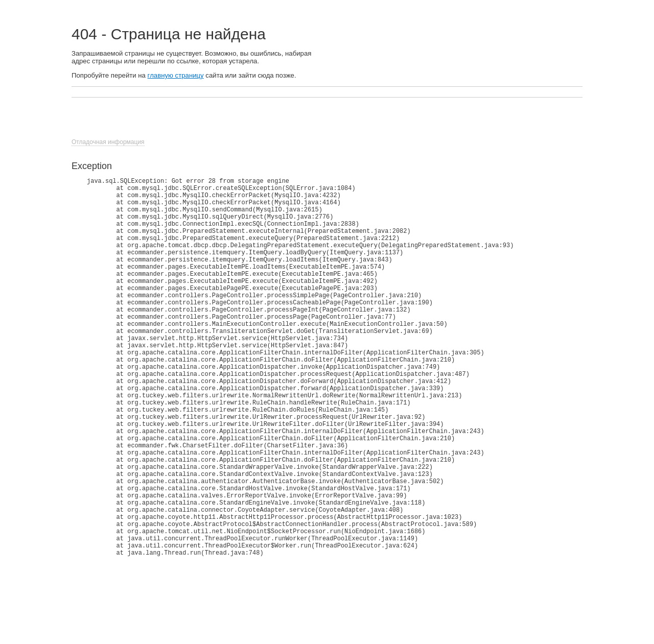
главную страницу (176, 75)
